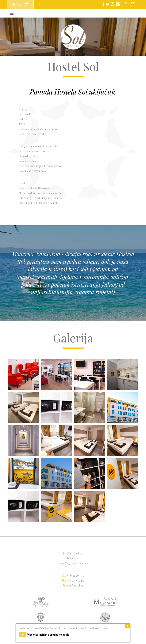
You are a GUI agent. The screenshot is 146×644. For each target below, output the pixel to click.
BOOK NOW (20, 4)
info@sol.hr (76, 585)
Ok (23, 635)
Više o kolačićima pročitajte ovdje (48, 635)
